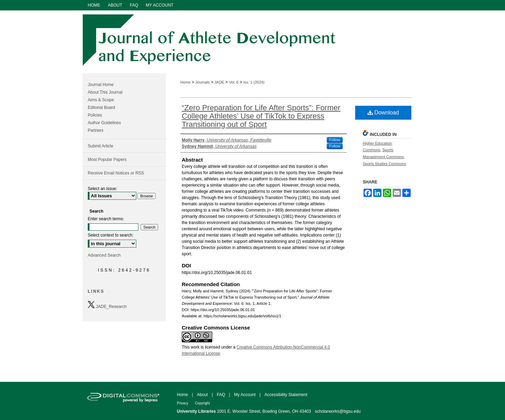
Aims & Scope (101, 100)
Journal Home (101, 85)
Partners (96, 130)
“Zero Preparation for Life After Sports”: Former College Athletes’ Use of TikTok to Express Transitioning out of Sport (261, 116)
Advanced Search (104, 255)
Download (383, 113)
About (202, 395)
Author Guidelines (104, 123)
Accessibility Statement (286, 395)
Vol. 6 (234, 82)
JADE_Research (107, 305)
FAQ (221, 395)
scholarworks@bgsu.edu (338, 411)
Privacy (183, 403)
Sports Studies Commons (384, 164)
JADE (219, 82)
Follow (335, 140)
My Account (245, 395)
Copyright (202, 403)
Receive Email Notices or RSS (116, 173)
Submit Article (100, 146)
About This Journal (105, 92)
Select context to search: (110, 235)
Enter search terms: (106, 219)
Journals (203, 82)
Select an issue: (102, 189)
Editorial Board (101, 108)
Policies (95, 115)
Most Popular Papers (107, 160)
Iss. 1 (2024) (254, 82)
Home (185, 82)
